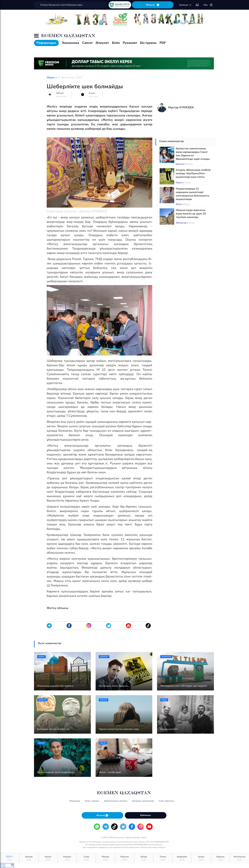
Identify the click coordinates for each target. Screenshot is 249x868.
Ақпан (48, 858)
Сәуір (86, 858)
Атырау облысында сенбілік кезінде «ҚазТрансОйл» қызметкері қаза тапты (193, 173)
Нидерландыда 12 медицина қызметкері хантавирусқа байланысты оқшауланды (193, 194)
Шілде (144, 858)
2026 (10, 858)
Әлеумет (102, 43)
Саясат (87, 43)
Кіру (208, 5)
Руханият (130, 43)
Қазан (201, 858)
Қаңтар (29, 858)
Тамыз (163, 858)
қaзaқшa (185, 5)
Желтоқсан (239, 858)
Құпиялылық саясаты (116, 801)
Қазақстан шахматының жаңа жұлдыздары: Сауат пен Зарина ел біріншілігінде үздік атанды (193, 154)
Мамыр (105, 858)
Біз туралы (148, 43)
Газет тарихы (92, 801)
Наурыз (67, 858)
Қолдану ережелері (143, 801)
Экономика (70, 43)
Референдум (46, 43)
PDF (163, 43)
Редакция (75, 801)
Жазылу (153, 5)
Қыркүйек (182, 858)
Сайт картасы (166, 801)
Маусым (125, 858)
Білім (116, 43)
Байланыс (146, 815)
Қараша (220, 858)
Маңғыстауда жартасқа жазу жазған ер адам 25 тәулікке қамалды (191, 214)
